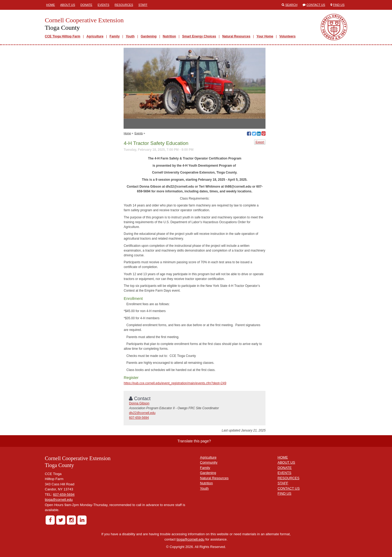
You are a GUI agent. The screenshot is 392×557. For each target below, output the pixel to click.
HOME (283, 457)
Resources (124, 5)
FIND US (285, 493)
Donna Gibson (139, 403)
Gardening (149, 36)
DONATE (285, 468)
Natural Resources (236, 36)
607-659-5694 (139, 418)
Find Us (339, 5)
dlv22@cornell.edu (142, 413)
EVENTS (285, 473)
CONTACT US (289, 488)
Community (209, 462)
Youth (130, 36)
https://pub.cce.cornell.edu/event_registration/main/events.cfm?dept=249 (175, 383)
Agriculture (95, 36)
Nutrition (169, 36)
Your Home (265, 36)
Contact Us (316, 5)
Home (51, 5)
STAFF (283, 483)
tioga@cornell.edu (59, 500)
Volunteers (287, 36)
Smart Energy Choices (199, 36)
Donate (86, 5)
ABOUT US (286, 462)
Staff (143, 5)
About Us (68, 5)
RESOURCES (289, 478)
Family (115, 36)
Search (291, 5)
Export (260, 142)
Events (103, 5)
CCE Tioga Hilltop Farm (63, 36)
